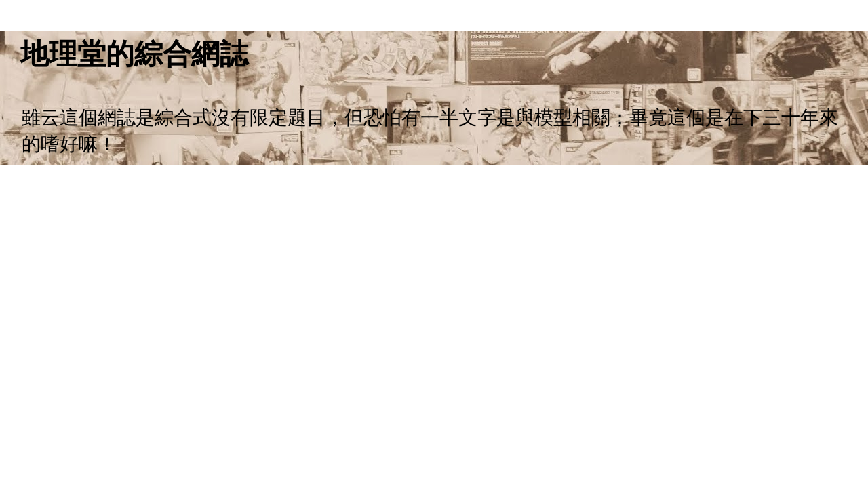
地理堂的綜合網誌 (134, 54)
